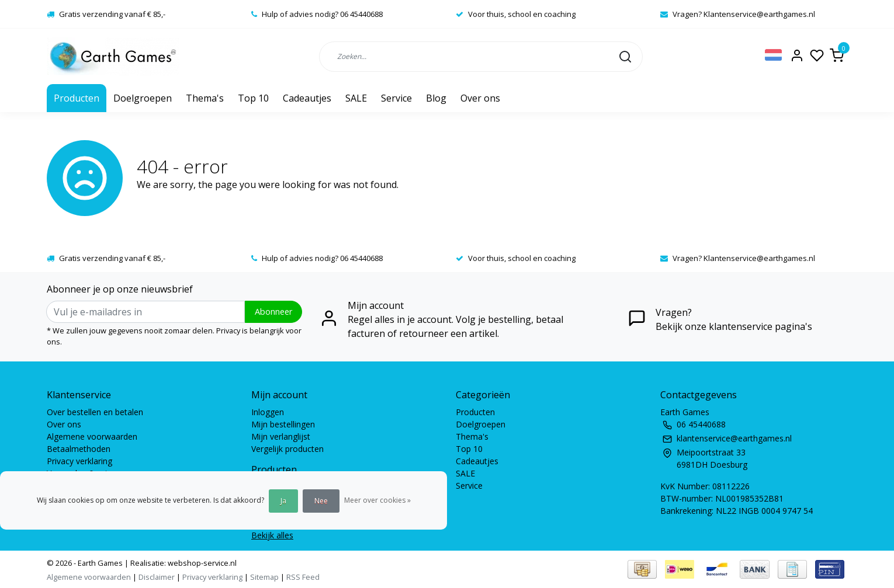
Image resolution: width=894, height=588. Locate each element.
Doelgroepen (143, 98)
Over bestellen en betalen (95, 412)
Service (396, 98)
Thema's (205, 98)
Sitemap (264, 577)
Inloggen (268, 412)
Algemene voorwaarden (92, 436)
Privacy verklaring (79, 461)
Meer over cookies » (377, 500)
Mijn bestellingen (283, 424)
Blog (436, 98)
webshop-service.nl (201, 563)
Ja (283, 501)
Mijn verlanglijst (281, 436)
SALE (356, 98)
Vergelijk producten (287, 449)
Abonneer (273, 312)
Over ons (480, 98)
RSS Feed (303, 577)
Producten (77, 98)
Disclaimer (157, 577)
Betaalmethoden (79, 449)
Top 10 (253, 98)
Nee (321, 501)
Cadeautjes (307, 98)
